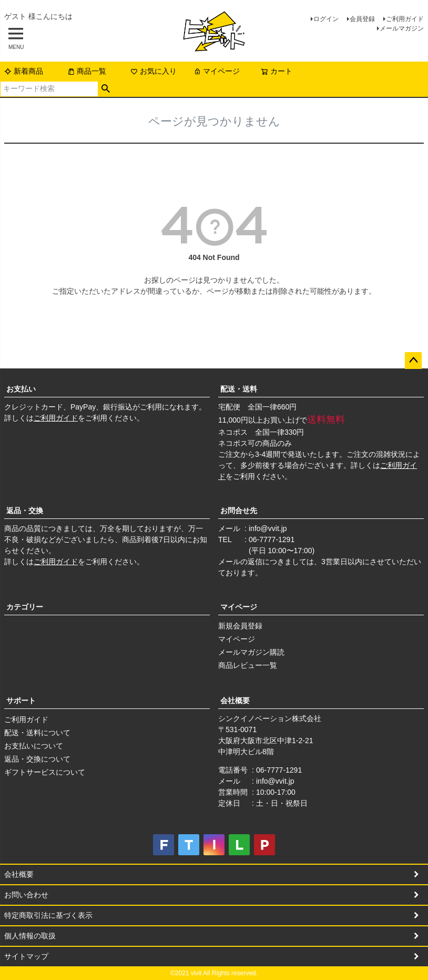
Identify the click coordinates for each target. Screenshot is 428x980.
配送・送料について (37, 733)
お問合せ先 (239, 511)
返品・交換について (37, 759)
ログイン (326, 19)
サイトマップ (26, 956)
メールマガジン (402, 28)
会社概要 (235, 701)
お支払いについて (34, 746)
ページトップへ (413, 361)
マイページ (217, 71)
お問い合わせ (26, 895)
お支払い (21, 389)
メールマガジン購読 (251, 652)
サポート (21, 701)
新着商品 (24, 71)
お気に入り (154, 71)
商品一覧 (87, 71)
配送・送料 (239, 389)
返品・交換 (25, 511)
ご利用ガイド (405, 19)
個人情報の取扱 (30, 936)
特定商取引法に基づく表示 (48, 915)
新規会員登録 (240, 626)
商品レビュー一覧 (248, 665)
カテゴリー (25, 607)
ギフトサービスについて (45, 772)
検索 (106, 89)
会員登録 (362, 19)
